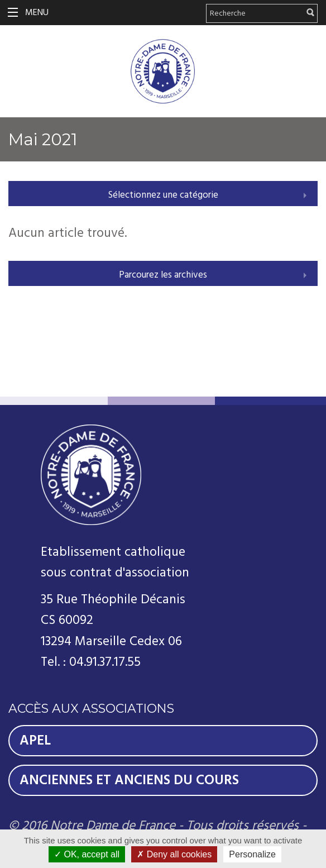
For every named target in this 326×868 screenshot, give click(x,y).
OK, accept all (87, 854)
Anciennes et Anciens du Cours (129, 780)
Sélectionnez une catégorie (163, 195)
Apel (35, 741)
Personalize (252, 854)
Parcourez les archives (163, 275)
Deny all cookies (174, 854)
